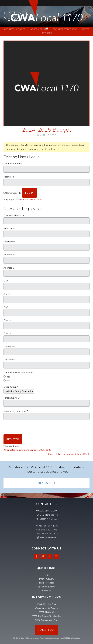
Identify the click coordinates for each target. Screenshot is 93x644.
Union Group (11, 387)
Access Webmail (46, 538)
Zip (6, 307)
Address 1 (9, 255)
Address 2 (9, 268)
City (6, 281)
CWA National (46, 612)
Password (9, 177)
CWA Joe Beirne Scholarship (47, 616)
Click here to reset (33, 200)
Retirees (47, 33)
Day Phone (10, 346)
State (7, 294)
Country (7, 333)
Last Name (9, 242)
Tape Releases (46, 583)
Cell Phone (10, 360)
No (8, 381)
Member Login (47, 630)
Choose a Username (14, 215)
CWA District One (47, 604)
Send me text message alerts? (19, 373)
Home (47, 575)
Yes (9, 377)
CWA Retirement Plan (46, 620)
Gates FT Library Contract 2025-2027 (69, 454)
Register (46, 483)
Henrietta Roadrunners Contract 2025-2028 (27, 450)
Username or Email (13, 164)
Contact (46, 591)
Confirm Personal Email (16, 411)
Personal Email (12, 398)
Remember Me (14, 193)
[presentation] (28, 428)
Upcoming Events (46, 587)
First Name (9, 228)
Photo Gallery (46, 579)
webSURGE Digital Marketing (70, 638)
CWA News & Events (46, 608)
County (7, 320)
